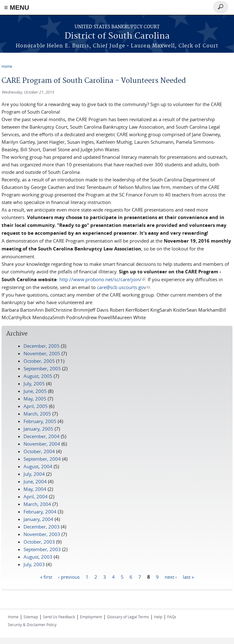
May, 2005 (35, 399)
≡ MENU (17, 7)
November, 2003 (42, 534)
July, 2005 (34, 384)
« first (46, 577)
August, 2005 (38, 376)
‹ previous (69, 577)
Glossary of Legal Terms (128, 617)
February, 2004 (40, 512)
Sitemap (31, 617)
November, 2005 (42, 353)
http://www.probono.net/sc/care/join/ (102, 279)
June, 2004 (35, 481)
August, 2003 (38, 557)
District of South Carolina (117, 36)
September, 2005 (42, 368)
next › (171, 577)
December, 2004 (42, 436)
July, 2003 (34, 564)
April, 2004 (36, 496)
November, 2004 (42, 444)
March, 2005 (37, 414)
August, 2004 (38, 466)
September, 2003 (42, 549)
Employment (91, 617)
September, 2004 (42, 459)
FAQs (172, 617)
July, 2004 (34, 474)
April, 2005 (36, 406)
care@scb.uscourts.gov (123, 287)
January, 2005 (38, 429)
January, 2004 (38, 519)
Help (158, 617)
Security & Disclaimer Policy (32, 625)
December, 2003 (42, 527)
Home (7, 66)
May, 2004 (35, 489)
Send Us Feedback (59, 617)
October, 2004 (39, 451)
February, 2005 (40, 421)
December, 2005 (42, 346)
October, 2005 (39, 361)
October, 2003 (39, 542)
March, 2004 (37, 504)
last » (188, 577)
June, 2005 (35, 391)
